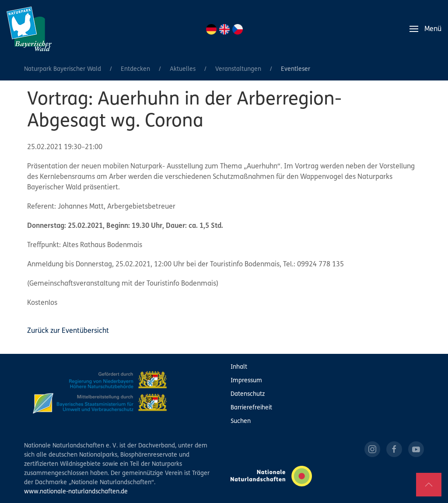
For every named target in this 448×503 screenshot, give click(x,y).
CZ (238, 29)
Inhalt (239, 367)
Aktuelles (183, 69)
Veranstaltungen (238, 69)
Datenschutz (248, 394)
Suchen (241, 421)
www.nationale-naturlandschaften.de (76, 492)
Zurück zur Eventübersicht (68, 331)
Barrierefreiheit (251, 408)
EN (224, 29)
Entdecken (135, 69)
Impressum (246, 381)
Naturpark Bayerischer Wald (63, 69)
